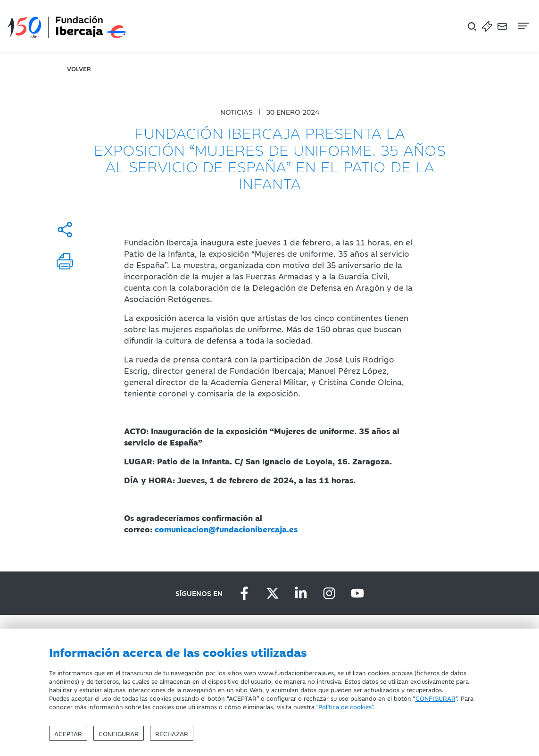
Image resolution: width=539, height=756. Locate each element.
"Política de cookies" (345, 706)
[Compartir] (65, 230)
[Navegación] (522, 26)
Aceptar (68, 733)
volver (79, 68)
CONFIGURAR (435, 698)
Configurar (119, 733)
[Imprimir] (65, 261)
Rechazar (172, 733)
